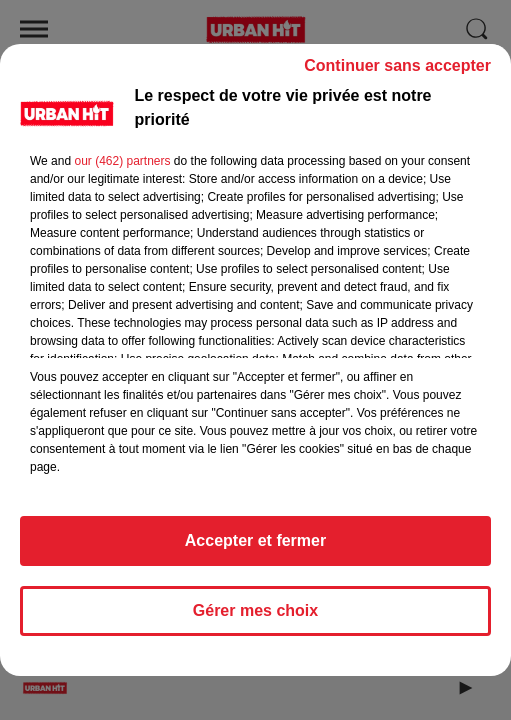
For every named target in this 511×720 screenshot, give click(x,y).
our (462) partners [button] (122, 170)
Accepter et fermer (255, 549)
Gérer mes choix (255, 619)
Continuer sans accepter (397, 74)
